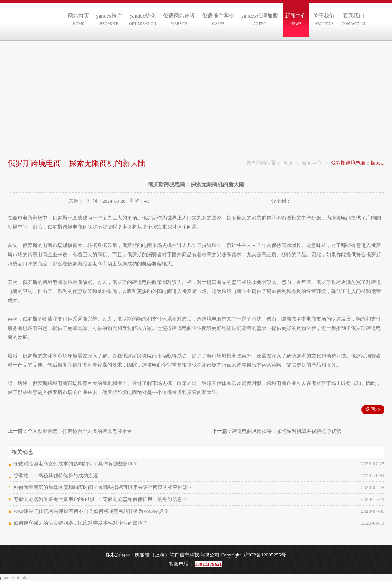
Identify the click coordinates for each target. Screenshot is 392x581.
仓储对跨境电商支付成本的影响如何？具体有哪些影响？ (76, 464)
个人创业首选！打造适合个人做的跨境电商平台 (80, 431)
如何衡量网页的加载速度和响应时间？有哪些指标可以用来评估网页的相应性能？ (103, 487)
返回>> (373, 409)
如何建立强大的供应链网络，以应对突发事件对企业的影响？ (81, 523)
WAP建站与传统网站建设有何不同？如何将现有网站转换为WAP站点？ (91, 511)
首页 (288, 163)
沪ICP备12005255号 (265, 555)
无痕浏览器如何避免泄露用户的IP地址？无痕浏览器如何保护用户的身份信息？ (100, 499)
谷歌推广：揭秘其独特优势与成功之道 (56, 475)
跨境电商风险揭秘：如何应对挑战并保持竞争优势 (287, 431)
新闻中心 (312, 163)
